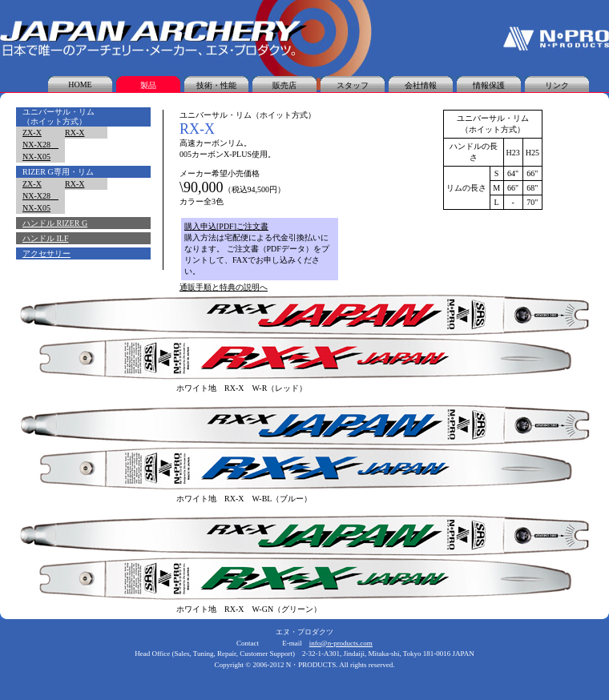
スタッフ (353, 85)
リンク (557, 85)
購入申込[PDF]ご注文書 (226, 226)
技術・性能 (216, 85)
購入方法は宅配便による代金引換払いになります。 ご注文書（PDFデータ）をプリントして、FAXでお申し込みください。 (257, 254)
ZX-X (32, 133)
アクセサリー (46, 253)
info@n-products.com (341, 643)
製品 (148, 85)
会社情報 (421, 85)
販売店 (284, 85)
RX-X (75, 133)
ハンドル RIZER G (55, 223)
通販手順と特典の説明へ (224, 287)
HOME (80, 84)
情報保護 (489, 85)
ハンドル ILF (46, 238)
